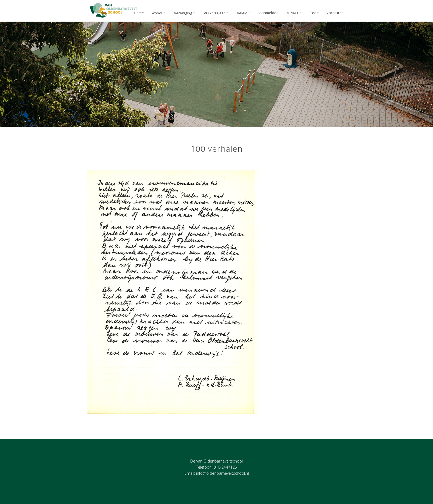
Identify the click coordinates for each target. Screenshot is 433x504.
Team (315, 13)
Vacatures (335, 13)
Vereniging (185, 13)
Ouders (294, 13)
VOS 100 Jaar (217, 13)
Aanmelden (269, 13)
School (159, 13)
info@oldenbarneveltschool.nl (222, 473)
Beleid (245, 13)
